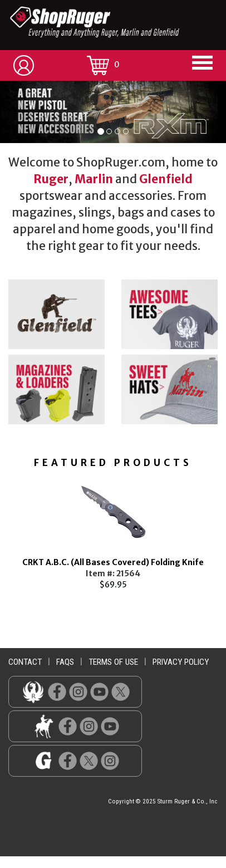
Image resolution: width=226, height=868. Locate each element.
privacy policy (181, 662)
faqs (65, 662)
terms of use (113, 662)
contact (25, 662)
